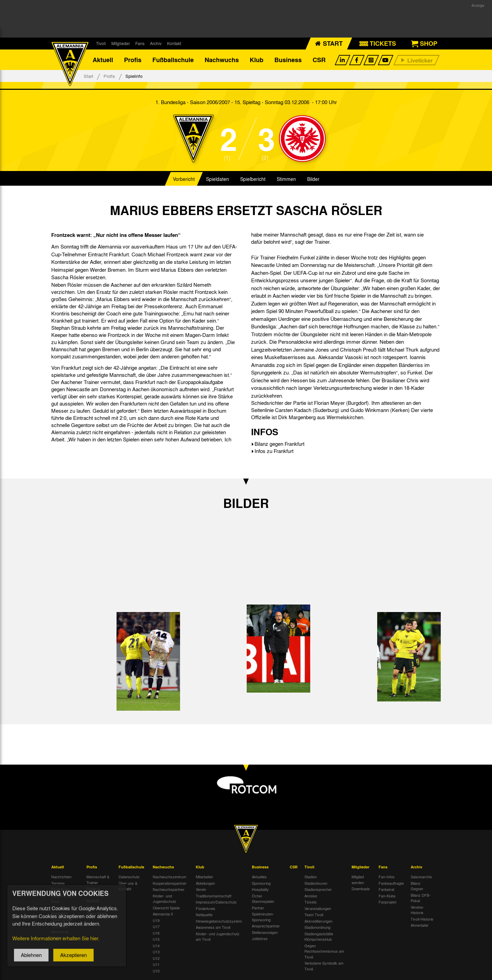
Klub (257, 60)
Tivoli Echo (60, 889)
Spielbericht (253, 179)
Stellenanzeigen (265, 932)
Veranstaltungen (318, 908)
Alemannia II (163, 914)
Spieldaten (217, 179)
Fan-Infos (387, 877)
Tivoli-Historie (422, 919)
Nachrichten (61, 877)
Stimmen (286, 179)
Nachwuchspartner (169, 889)
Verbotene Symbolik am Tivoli (324, 966)
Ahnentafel (419, 925)
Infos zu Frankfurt (274, 451)
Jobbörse (260, 938)
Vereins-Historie (418, 910)
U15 (156, 939)
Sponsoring (261, 883)
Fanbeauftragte (391, 883)
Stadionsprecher (318, 889)
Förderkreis (206, 908)
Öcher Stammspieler (263, 899)
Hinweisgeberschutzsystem (219, 921)
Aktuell (103, 60)
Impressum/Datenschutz (216, 902)
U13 (156, 952)
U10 (156, 971)
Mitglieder (121, 43)
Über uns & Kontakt (128, 886)
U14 (156, 946)
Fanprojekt (387, 902)
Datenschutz (129, 877)
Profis (133, 60)
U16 (156, 933)
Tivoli (101, 43)
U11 (156, 964)
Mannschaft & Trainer (98, 879)
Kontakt (174, 43)
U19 (156, 920)
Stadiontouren (316, 883)
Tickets (311, 902)
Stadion (311, 877)
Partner (258, 908)
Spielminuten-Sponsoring (263, 917)
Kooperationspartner (170, 883)
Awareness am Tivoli (213, 927)
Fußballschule (173, 60)
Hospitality (260, 889)
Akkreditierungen (318, 921)
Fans (140, 43)
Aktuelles (259, 877)
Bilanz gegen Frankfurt (279, 444)
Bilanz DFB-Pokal (421, 898)
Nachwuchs (222, 60)
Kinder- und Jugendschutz (165, 899)
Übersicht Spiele (166, 908)
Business (288, 60)
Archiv (156, 43)
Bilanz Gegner (417, 886)
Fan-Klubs (387, 896)
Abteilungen (205, 883)
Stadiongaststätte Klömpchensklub (319, 936)
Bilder (313, 179)
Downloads (361, 889)
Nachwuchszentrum (169, 877)
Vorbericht (184, 179)
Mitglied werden (358, 879)
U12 (156, 958)
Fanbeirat (386, 889)
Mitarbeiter (204, 877)
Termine (58, 883)
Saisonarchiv (421, 877)
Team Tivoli (314, 914)
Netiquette (204, 914)
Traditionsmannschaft (214, 896)
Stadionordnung (317, 927)
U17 (156, 926)
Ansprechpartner (266, 926)
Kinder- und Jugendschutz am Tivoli (218, 936)
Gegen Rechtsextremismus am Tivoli (324, 951)
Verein (201, 889)
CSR (319, 60)
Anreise (311, 896)
